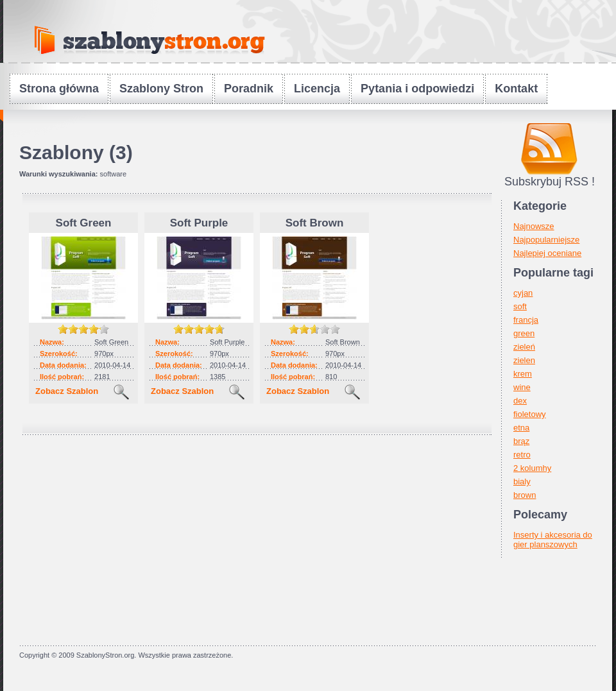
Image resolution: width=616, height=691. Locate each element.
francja (526, 320)
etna (521, 428)
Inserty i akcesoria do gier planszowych (553, 540)
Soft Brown (315, 223)
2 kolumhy (532, 468)
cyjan (523, 293)
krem (523, 374)
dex (520, 401)
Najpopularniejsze (546, 240)
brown (525, 495)
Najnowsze (534, 226)
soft (520, 306)
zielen (524, 360)
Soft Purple (199, 223)
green (524, 333)
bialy (522, 482)
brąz (521, 441)
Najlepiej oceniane (547, 253)
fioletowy (530, 414)
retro (522, 455)
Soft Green (84, 223)
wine (522, 387)
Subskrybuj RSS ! (550, 182)
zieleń (524, 347)
